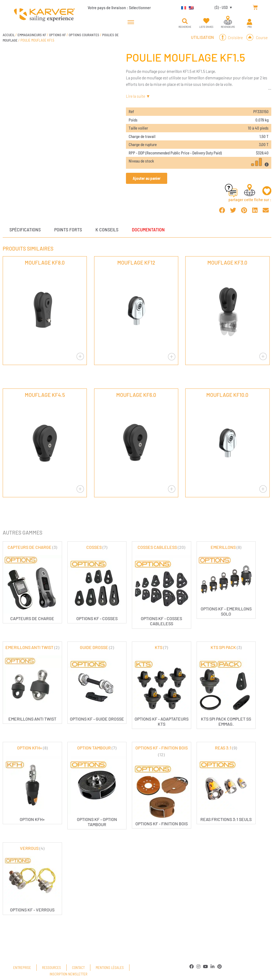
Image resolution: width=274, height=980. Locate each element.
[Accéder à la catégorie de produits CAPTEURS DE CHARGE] (32, 582)
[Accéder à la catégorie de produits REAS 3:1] (226, 783)
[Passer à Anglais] (190, 7)
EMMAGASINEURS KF (32, 35)
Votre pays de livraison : (119, 7)
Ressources (52, 968)
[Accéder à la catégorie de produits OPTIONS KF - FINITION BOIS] (162, 785)
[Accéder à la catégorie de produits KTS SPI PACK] (226, 685)
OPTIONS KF (57, 35)
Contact (78, 968)
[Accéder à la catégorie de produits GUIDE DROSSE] (97, 683)
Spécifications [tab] (25, 229)
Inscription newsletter (68, 974)
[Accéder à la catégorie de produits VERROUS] (32, 879)
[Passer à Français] (182, 7)
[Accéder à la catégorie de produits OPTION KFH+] (32, 783)
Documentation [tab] (148, 229)
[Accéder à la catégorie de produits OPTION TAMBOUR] (97, 786)
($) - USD (221, 7)
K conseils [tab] (107, 229)
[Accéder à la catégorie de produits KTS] (162, 685)
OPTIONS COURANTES (84, 35)
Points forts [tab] (68, 229)
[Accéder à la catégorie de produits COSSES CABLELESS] (162, 585)
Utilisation (202, 37)
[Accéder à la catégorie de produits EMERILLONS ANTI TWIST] (32, 683)
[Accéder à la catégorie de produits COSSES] (97, 582)
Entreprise (22, 968)
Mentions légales (110, 968)
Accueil (9, 35)
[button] (185, 21)
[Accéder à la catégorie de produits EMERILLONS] (226, 580)
